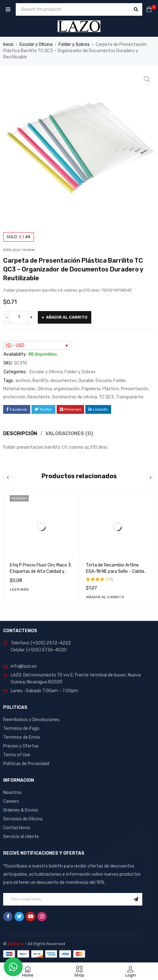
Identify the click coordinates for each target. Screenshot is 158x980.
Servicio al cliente (21, 837)
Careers (11, 801)
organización (67, 389)
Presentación (135, 389)
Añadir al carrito (67, 317)
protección (14, 397)
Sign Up (136, 899)
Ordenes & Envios (21, 810)
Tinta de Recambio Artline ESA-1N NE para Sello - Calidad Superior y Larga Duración (116, 571)
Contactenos (17, 828)
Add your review (19, 250)
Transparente (130, 397)
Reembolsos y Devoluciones (31, 720)
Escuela (104, 381)
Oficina (45, 389)
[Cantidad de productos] (19, 317)
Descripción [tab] (20, 433)
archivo (23, 381)
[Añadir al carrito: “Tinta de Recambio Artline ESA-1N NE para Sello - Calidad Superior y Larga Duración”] (105, 597)
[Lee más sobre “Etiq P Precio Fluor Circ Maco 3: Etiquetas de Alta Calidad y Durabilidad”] (19, 589)
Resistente (39, 397)
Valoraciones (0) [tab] (69, 433)
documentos (63, 381)
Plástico (111, 389)
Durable (86, 381)
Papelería (91, 389)
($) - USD (15, 345)
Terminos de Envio (22, 737)
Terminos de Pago (21, 728)
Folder (120, 381)
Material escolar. (20, 389)
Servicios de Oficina (23, 819)
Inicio (8, 44)
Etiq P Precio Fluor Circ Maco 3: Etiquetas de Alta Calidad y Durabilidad (41, 571)
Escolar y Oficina (36, 44)
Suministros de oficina (74, 397)
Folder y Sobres (74, 44)
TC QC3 (106, 397)
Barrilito (40, 381)
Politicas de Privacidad (26, 764)
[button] (147, 79)
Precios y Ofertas (21, 746)
